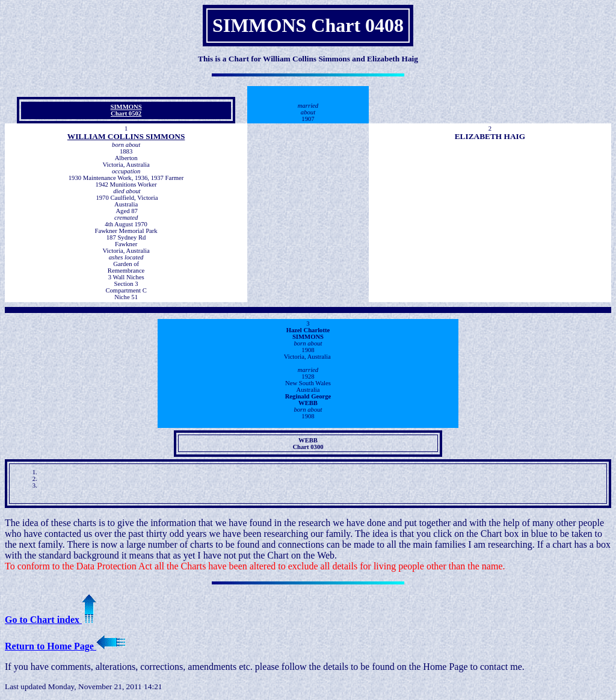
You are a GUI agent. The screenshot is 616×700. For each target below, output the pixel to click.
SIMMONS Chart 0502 (126, 110)
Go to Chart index (51, 620)
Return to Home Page (65, 646)
